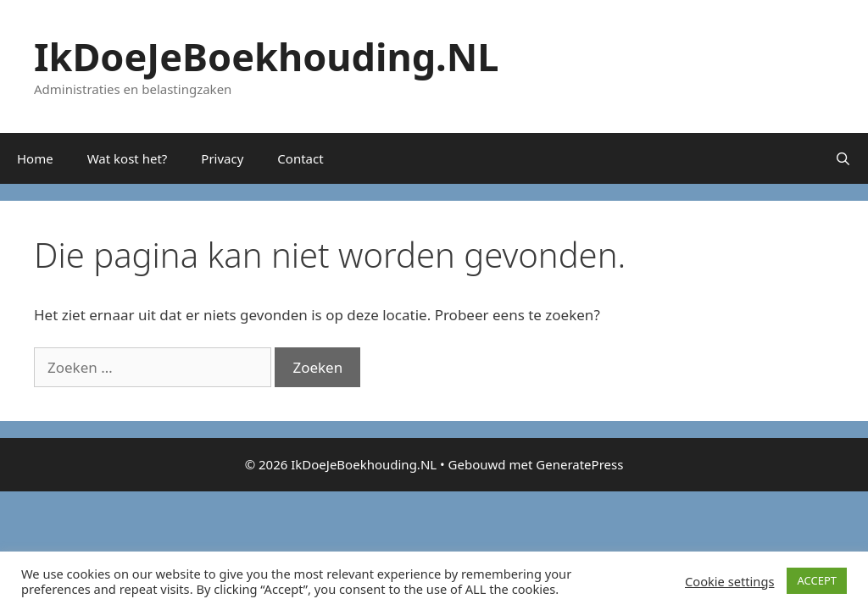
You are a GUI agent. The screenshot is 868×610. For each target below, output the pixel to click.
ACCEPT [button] (817, 580)
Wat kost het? (128, 158)
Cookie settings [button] (729, 581)
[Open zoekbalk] (843, 158)
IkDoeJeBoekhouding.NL (267, 56)
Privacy (222, 158)
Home (35, 158)
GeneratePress (579, 464)
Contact (300, 158)
